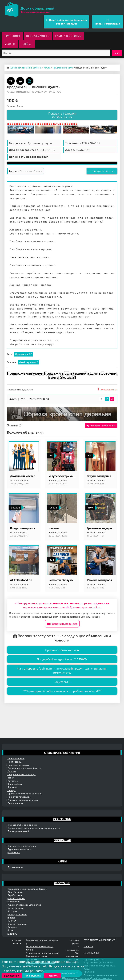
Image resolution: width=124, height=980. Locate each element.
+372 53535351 (91, 953)
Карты (62, 861)
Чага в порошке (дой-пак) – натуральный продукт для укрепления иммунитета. (62, 670)
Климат (11, 921)
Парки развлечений (18, 831)
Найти (117, 53)
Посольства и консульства (21, 846)
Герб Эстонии (14, 895)
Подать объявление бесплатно (66, 22)
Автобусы (12, 781)
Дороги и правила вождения (22, 800)
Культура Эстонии (17, 914)
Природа (12, 933)
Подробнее (12, 976)
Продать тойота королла (62, 650)
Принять (52, 976)
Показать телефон (62, 115)
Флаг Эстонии (15, 892)
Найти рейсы (14, 762)
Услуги (10, 44)
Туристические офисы (19, 849)
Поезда (11, 790)
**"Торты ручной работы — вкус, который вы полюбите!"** (62, 691)
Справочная (62, 840)
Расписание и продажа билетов (24, 768)
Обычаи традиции (17, 924)
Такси (10, 778)
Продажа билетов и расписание (24, 794)
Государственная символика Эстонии (27, 889)
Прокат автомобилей (18, 797)
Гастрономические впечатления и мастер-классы (34, 828)
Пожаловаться (108, 389)
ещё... (27, 44)
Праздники (13, 902)
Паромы (11, 771)
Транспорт (13, 36)
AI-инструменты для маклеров (42, 953)
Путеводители (15, 867)
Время (11, 917)
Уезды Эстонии (15, 908)
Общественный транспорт (21, 774)
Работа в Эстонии (68, 36)
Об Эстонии (62, 883)
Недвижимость (38, 36)
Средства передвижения (62, 753)
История (12, 911)
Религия (12, 927)
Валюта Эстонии (16, 898)
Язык (10, 930)
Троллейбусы (14, 784)
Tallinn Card (13, 852)
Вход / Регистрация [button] (108, 22)
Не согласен (33, 976)
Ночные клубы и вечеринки (22, 825)
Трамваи (12, 787)
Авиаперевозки (16, 758)
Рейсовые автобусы (18, 765)
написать (89, 946)
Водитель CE (62, 682)
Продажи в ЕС (24, 354)
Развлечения (62, 819)
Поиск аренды (15, 803)
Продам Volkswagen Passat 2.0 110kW (62, 659)
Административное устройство (24, 905)
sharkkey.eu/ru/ (28, 362)
